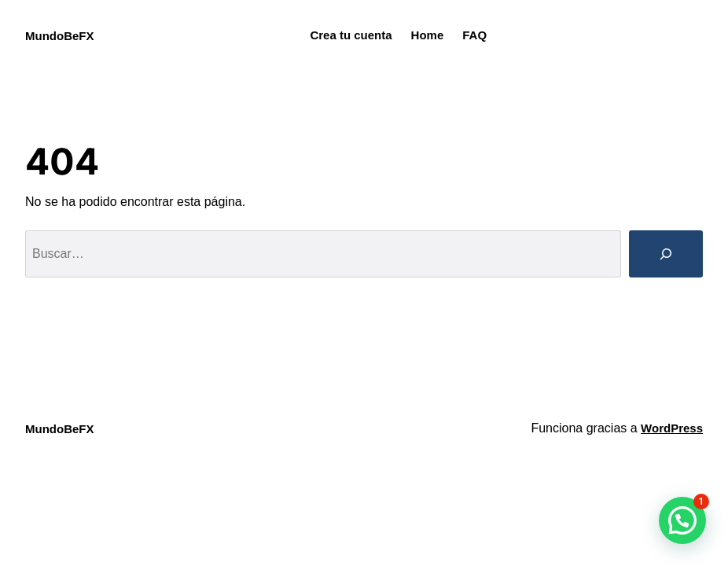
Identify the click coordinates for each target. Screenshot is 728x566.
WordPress (672, 428)
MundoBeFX (60, 36)
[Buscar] (666, 254)
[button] (682, 520)
